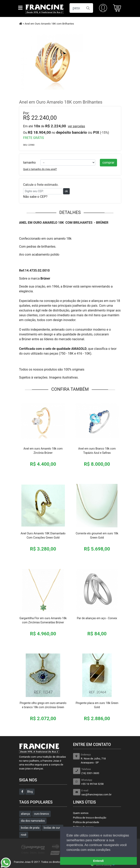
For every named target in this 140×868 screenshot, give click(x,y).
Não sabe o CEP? (35, 197)
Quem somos (81, 813)
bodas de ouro (53, 828)
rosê (24, 835)
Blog (30, 792)
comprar (108, 163)
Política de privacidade (86, 822)
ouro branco (41, 814)
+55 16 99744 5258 (101, 782)
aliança (25, 814)
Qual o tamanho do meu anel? (40, 169)
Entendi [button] (99, 861)
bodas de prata (30, 828)
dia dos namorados (33, 821)
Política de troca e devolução (90, 818)
